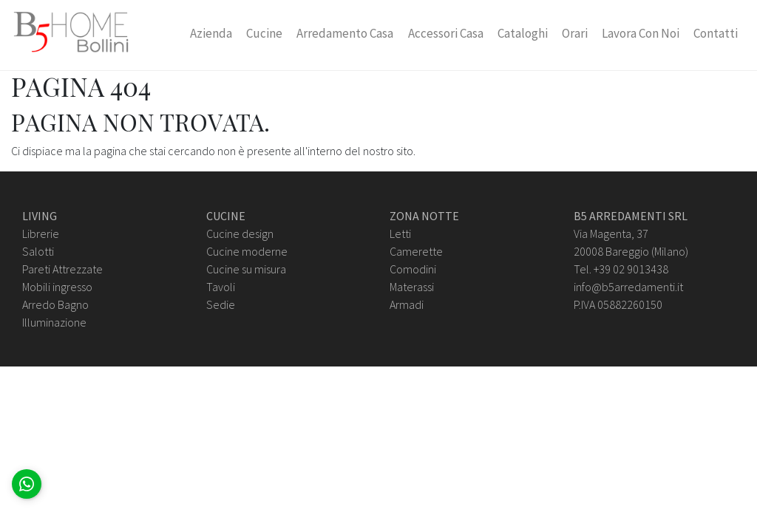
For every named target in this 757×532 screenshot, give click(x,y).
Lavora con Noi (641, 33)
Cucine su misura (246, 269)
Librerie (41, 233)
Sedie (221, 304)
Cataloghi (523, 33)
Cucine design (240, 233)
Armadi (407, 304)
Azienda (211, 33)
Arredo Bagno (55, 304)
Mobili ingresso (57, 287)
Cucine (264, 33)
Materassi (412, 287)
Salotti (38, 251)
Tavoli (221, 287)
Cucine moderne (247, 251)
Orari (575, 33)
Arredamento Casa (345, 33)
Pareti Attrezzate (62, 269)
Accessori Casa (446, 33)
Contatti (716, 33)
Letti (400, 233)
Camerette (416, 251)
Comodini (413, 269)
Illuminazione (54, 322)
